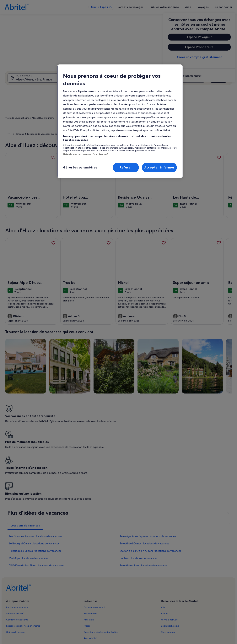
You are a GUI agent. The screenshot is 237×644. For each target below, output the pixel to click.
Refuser (126, 167)
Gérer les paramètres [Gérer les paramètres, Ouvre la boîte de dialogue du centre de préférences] (80, 167)
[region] (120, 121)
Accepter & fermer (159, 167)
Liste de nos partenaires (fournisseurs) (86, 154)
